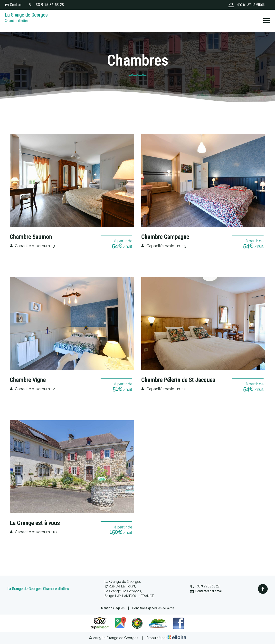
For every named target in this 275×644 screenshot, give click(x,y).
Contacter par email (206, 591)
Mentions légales (113, 608)
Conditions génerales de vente (153, 608)
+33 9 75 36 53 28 (205, 586)
